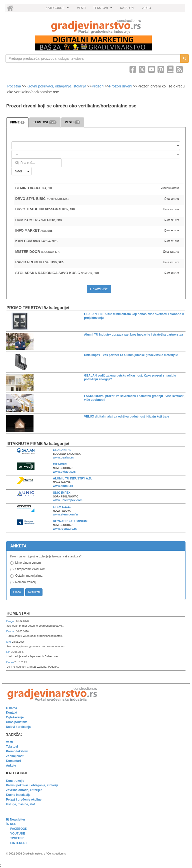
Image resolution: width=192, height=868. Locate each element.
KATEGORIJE (58, 9)
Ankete (11, 766)
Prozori (98, 86)
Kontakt (12, 713)
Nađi (18, 171)
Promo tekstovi (17, 751)
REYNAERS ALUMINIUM (70, 521)
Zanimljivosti (15, 756)
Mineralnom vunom (28, 563)
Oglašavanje (15, 717)
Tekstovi (12, 747)
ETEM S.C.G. (62, 507)
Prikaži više (99, 289)
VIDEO (146, 8)
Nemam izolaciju (26, 582)
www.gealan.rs (63, 457)
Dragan (11, 621)
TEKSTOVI (103, 9)
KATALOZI (127, 8)
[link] (96, 26)
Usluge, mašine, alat (20, 804)
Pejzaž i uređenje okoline (24, 800)
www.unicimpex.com (68, 500)
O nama (11, 708)
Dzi (9, 652)
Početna (15, 86)
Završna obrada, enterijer (24, 790)
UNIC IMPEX (62, 493)
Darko (10, 662)
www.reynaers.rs (65, 529)
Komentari (18, 613)
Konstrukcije (15, 781)
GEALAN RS (62, 450)
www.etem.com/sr (66, 514)
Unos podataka (17, 722)
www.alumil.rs (63, 486)
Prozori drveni (121, 86)
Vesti (9, 742)
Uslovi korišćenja (18, 727)
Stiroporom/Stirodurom (30, 569)
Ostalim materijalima (29, 576)
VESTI (81, 8)
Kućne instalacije (18, 795)
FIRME (17, 122)
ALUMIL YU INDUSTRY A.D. (72, 478)
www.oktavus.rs (64, 472)
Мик (9, 642)
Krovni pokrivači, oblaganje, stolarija (56, 86)
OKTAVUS (60, 464)
